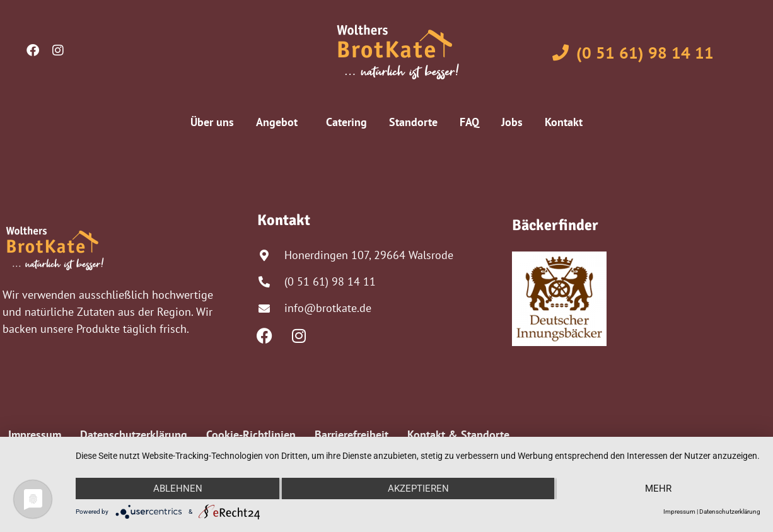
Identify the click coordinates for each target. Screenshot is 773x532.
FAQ (469, 122)
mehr (658, 489)
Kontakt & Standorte (458, 435)
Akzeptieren (418, 489)
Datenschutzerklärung (134, 435)
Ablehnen (178, 489)
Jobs (512, 122)
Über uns (212, 122)
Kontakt (564, 122)
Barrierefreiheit (352, 435)
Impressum (35, 435)
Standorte (413, 122)
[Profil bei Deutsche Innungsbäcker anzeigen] (559, 299)
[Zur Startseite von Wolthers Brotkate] (398, 52)
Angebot (280, 122)
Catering (346, 122)
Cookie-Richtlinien (251, 435)
